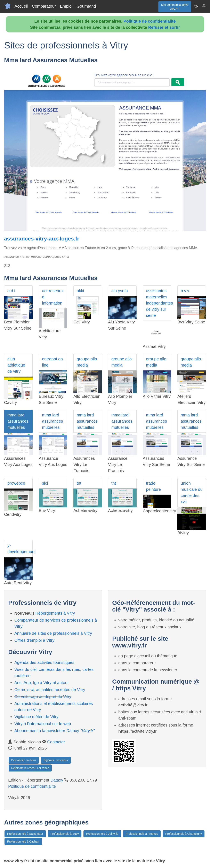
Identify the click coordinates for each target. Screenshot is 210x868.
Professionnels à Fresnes (142, 834)
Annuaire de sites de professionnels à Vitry (53, 633)
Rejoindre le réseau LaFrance (30, 768)
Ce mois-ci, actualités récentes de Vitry (50, 690)
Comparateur (44, 6)
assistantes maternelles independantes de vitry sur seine (159, 303)
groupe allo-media (88, 362)
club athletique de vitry (16, 365)
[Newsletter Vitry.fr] (196, 6)
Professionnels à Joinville (102, 834)
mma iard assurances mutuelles (18, 421)
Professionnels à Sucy (65, 834)
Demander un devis (24, 760)
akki (80, 291)
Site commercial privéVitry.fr (175, 7)
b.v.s (185, 291)
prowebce (16, 483)
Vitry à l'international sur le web (43, 724)
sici (45, 483)
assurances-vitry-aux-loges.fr (42, 239)
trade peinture (153, 486)
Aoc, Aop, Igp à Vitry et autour (42, 683)
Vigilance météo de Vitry (36, 717)
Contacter (56, 742)
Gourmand (86, 6)
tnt (79, 483)
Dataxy (57, 780)
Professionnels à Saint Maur (25, 834)
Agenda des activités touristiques (44, 662)
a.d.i (11, 291)
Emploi (66, 6)
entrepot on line (52, 362)
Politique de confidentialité (150, 21)
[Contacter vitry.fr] (204, 6)
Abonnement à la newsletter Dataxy (54, 731)
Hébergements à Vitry (55, 613)
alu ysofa (120, 291)
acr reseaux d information (53, 297)
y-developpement (20, 548)
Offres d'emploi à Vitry (34, 640)
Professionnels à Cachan (23, 842)
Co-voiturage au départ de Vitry (43, 697)
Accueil (21, 6)
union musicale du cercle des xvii (192, 492)
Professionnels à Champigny (184, 834)
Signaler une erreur (56, 760)
